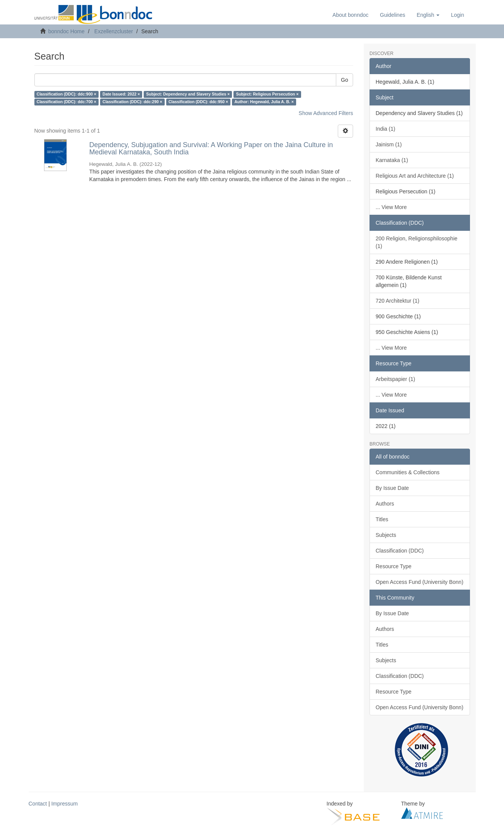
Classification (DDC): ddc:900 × (66, 94)
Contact (38, 804)
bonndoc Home (66, 31)
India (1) (385, 129)
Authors (385, 504)
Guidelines (392, 15)
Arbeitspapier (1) (395, 379)
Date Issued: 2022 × (121, 94)
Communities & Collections (408, 472)
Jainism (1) (389, 144)
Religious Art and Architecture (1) (415, 176)
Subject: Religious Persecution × (267, 94)
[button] (428, 15)
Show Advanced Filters (326, 113)
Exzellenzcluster (114, 31)
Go (344, 80)
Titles (382, 519)
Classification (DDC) (400, 551)
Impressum (64, 804)
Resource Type (394, 566)
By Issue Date (392, 488)
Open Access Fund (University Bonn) (420, 582)
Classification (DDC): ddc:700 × (66, 102)
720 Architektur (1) (397, 301)
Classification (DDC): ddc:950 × (198, 102)
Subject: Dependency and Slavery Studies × (188, 94)
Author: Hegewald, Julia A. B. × (264, 102)
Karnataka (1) (392, 160)
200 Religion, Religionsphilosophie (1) (416, 242)
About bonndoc (350, 15)
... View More (391, 207)
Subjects (386, 535)
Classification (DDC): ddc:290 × (132, 102)
